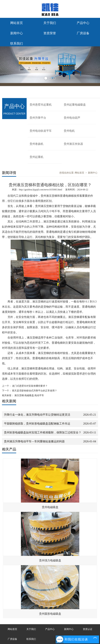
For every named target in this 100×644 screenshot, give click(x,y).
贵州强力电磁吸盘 (50, 561)
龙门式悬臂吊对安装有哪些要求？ (29, 386)
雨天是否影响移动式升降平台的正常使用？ (34, 391)
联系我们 (17, 43)
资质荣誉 (50, 33)
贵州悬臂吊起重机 (41, 105)
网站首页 (17, 23)
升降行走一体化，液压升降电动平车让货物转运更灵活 (37, 415)
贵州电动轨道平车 (41, 131)
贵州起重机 (36, 157)
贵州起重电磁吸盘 (75, 105)
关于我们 (50, 23)
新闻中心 (17, 33)
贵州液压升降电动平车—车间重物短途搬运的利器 (34, 441)
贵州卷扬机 (36, 144)
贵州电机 (69, 131)
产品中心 (83, 23)
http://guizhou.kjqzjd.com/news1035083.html (41, 190)
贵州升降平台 (38, 118)
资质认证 (88, 629)
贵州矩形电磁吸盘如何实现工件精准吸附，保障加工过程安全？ (43, 433)
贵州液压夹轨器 (73, 144)
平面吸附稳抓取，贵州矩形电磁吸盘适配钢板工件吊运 (37, 424)
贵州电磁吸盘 (50, 507)
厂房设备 (83, 33)
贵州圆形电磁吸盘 (50, 614)
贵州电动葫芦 (72, 118)
